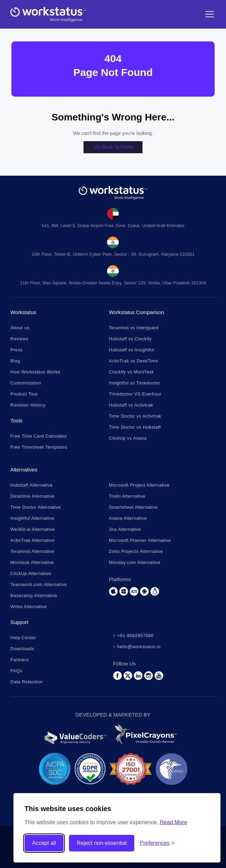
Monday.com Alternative (135, 562)
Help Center (23, 638)
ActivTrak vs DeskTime (134, 361)
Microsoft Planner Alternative (140, 540)
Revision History (28, 405)
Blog (15, 361)
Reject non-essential (102, 843)
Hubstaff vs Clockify (130, 339)
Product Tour (24, 394)
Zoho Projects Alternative (136, 551)
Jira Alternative (125, 529)
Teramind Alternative (32, 551)
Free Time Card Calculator (39, 436)
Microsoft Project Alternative (139, 485)
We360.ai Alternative (33, 529)
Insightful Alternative (32, 518)
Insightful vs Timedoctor (135, 383)
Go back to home (114, 147)
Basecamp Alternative (34, 596)
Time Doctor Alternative (36, 507)
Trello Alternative (127, 496)
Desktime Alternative (33, 496)
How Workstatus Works (35, 372)
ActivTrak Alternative (33, 540)
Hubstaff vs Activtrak (131, 405)
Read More (173, 822)
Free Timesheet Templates (39, 447)
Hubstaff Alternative (32, 485)
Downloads (22, 649)
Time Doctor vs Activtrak (135, 416)
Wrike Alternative (29, 607)
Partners (19, 660)
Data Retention (27, 682)
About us (20, 328)
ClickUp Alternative (31, 573)
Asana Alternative (128, 518)
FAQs (16, 671)
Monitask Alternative (32, 562)
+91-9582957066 (136, 636)
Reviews (19, 339)
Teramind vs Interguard (134, 328)
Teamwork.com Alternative (39, 584)
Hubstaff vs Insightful (132, 350)
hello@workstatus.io (139, 647)
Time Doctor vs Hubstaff (135, 427)
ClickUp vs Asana (128, 438)
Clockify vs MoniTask (132, 372)
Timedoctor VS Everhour (135, 394)
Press (17, 350)
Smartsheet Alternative (134, 507)
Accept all (44, 843)
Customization (26, 383)
